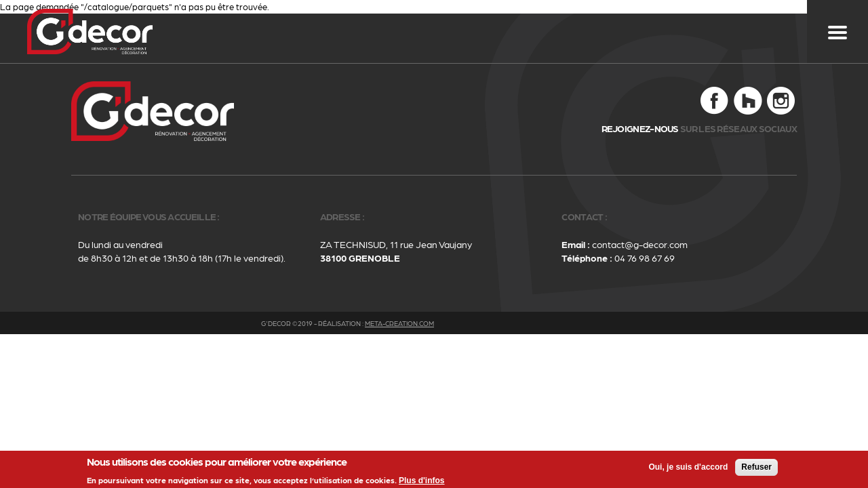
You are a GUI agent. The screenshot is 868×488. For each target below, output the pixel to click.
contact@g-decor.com (640, 244)
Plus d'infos (422, 482)
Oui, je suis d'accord (688, 468)
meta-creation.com (399, 323)
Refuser (756, 468)
